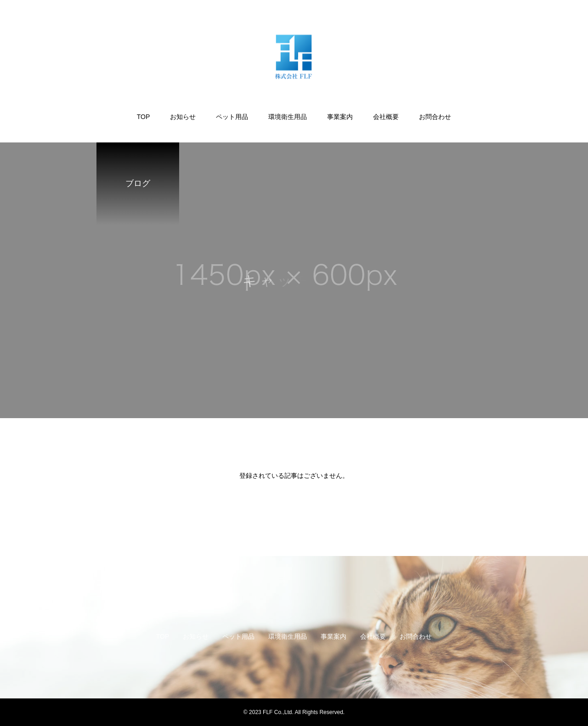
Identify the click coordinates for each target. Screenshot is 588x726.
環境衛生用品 (288, 117)
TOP (144, 117)
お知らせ (183, 117)
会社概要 (386, 117)
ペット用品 (232, 117)
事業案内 (340, 117)
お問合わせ (435, 117)
